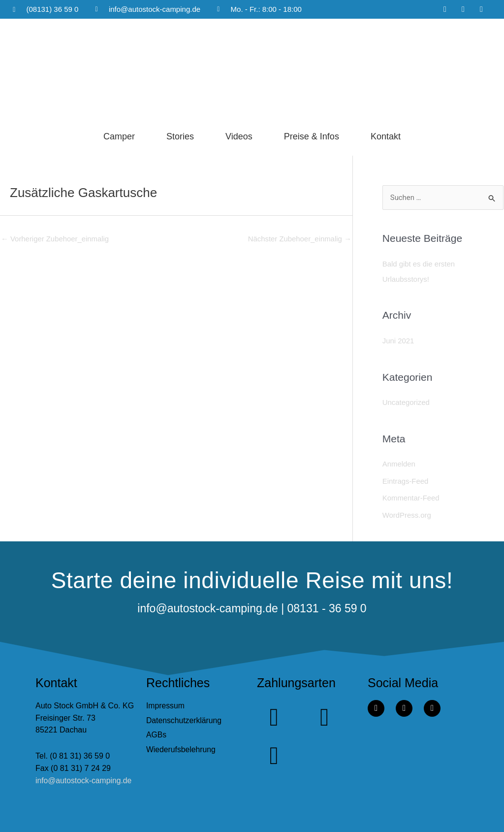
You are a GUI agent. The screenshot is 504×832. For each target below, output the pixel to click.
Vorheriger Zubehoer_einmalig (55, 239)
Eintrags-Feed (406, 479)
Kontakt (386, 136)
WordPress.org (407, 513)
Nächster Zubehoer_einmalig (299, 239)
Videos (239, 136)
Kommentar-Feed (411, 496)
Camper (119, 136)
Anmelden (399, 462)
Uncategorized (406, 401)
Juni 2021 (398, 340)
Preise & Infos (312, 136)
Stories (180, 136)
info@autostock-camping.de (84, 778)
